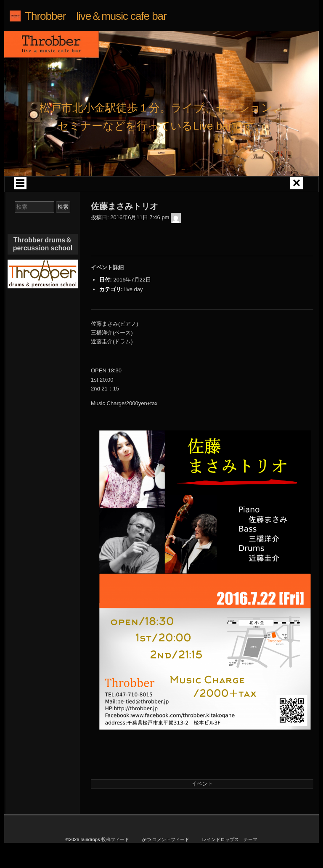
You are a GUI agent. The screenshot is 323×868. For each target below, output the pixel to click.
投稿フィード (115, 841)
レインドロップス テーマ (230, 841)
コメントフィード (171, 841)
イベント (202, 784)
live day (133, 289)
